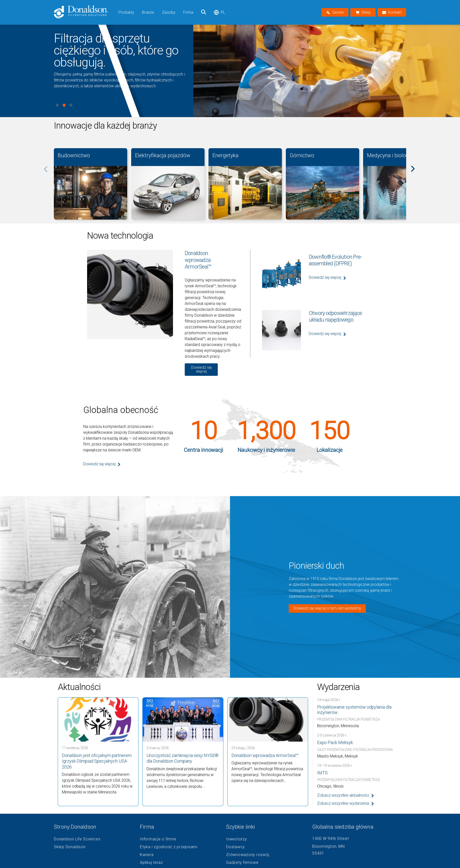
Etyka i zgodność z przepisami (169, 847)
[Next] (415, 172)
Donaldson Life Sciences (77, 839)
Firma (188, 12)
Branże (148, 12)
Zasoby (169, 12)
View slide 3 (71, 105)
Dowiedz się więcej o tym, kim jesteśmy (327, 608)
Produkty (126, 12)
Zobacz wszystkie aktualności (343, 795)
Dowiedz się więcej (201, 369)
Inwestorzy (237, 839)
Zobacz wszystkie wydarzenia (343, 803)
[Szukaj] (204, 12)
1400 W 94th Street (331, 839)
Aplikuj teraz (151, 863)
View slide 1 (57, 105)
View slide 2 (64, 105)
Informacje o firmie (158, 839)
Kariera (147, 855)
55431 (318, 853)
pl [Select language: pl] (219, 12)
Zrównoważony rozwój (248, 855)
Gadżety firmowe (242, 863)
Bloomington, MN (328, 846)
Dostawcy (236, 847)
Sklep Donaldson (70, 847)
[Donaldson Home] (84, 12)
